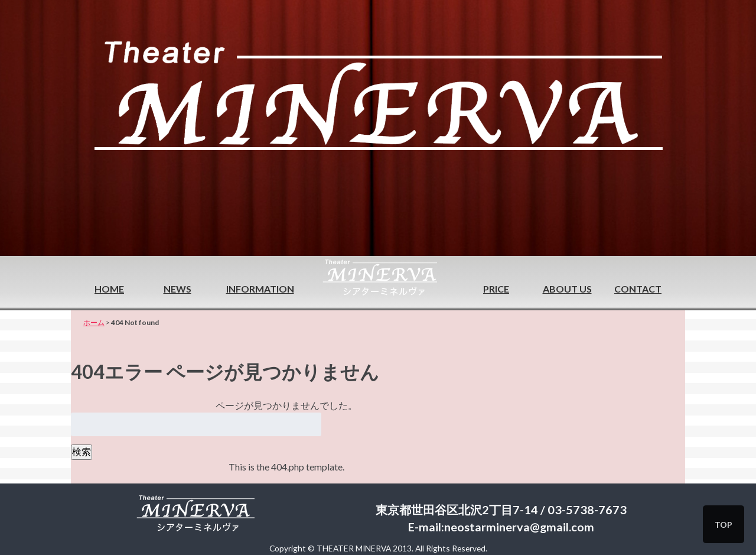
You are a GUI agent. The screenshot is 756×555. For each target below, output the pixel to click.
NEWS (177, 289)
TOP (724, 525)
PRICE (496, 289)
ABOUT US (567, 289)
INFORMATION (260, 289)
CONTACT (638, 289)
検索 (82, 451)
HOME (109, 289)
